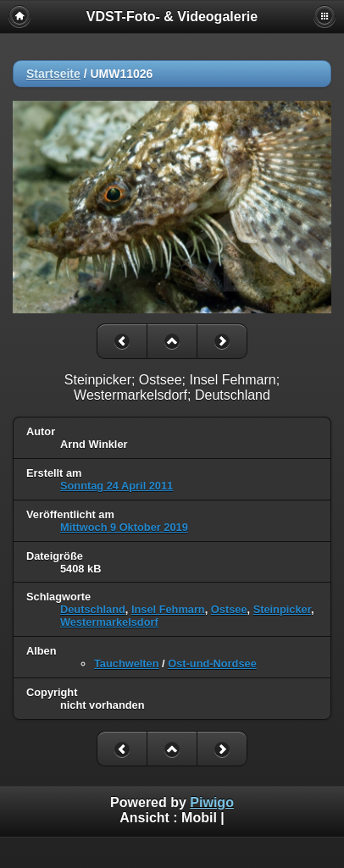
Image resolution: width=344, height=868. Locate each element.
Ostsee (229, 609)
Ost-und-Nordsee (212, 663)
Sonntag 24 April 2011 (117, 486)
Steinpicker (282, 609)
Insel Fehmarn (168, 609)
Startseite (53, 74)
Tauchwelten (127, 663)
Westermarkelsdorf (109, 622)
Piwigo (212, 802)
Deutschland (93, 609)
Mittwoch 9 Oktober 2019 (124, 527)
